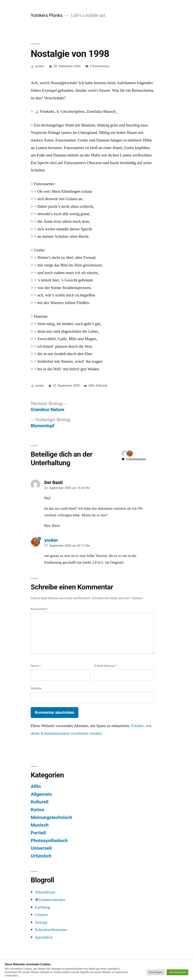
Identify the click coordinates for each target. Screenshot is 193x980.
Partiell (38, 833)
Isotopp (41, 922)
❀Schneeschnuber (50, 900)
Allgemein (41, 794)
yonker (40, 66)
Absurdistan (45, 892)
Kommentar (39, 609)
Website (36, 688)
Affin (92, 386)
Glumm (41, 915)
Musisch (40, 825)
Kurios (38, 810)
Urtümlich (41, 856)
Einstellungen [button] (156, 972)
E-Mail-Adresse (105, 666)
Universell (41, 848)
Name (36, 666)
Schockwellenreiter (51, 930)
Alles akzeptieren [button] (177, 972)
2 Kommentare (100, 66)
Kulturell (102, 386)
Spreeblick (44, 937)
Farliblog (43, 907)
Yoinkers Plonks (47, 15)
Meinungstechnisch (51, 817)
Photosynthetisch (49, 841)
